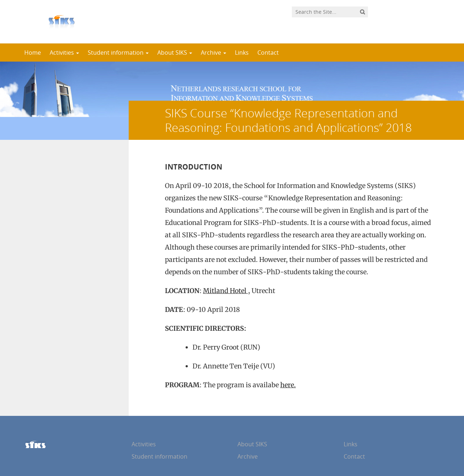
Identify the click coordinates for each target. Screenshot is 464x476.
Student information (118, 53)
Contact (268, 53)
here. (288, 385)
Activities (64, 53)
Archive (214, 53)
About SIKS (175, 53)
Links (242, 53)
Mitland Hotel (225, 291)
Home (33, 53)
